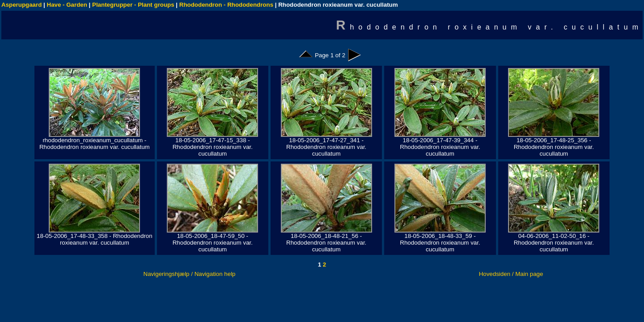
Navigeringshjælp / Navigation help (190, 274)
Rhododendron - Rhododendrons (226, 5)
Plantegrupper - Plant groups (133, 5)
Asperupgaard (21, 5)
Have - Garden (67, 5)
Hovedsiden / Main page (511, 274)
